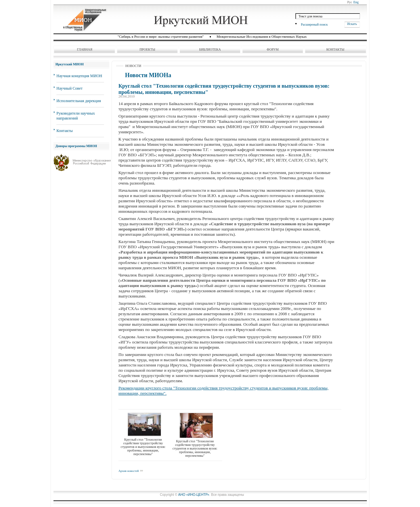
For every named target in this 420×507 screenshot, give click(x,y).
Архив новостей (129, 471)
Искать (352, 24)
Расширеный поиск (314, 24)
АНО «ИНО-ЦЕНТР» (194, 495)
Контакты (335, 49)
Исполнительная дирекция (79, 101)
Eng (356, 2)
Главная (85, 49)
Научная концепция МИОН (79, 76)
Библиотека (210, 49)
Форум (273, 49)
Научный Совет (70, 88)
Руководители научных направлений (76, 116)
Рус (350, 2)
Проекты (147, 49)
